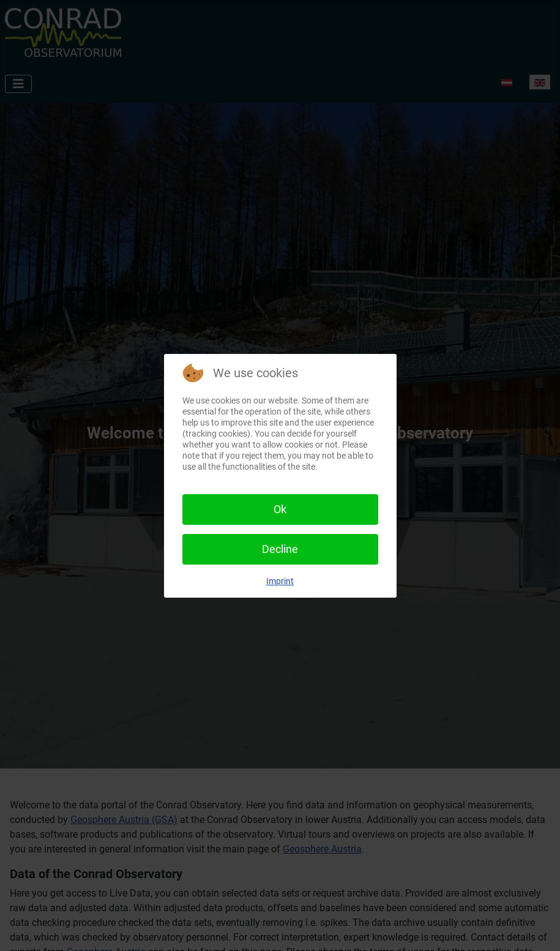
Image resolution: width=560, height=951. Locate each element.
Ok (280, 509)
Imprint (280, 581)
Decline (280, 549)
